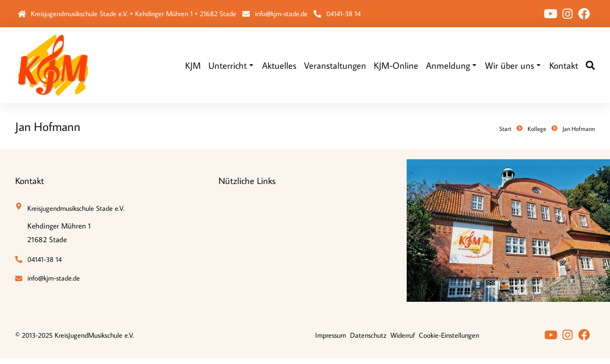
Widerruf (403, 335)
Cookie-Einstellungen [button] (449, 335)
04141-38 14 (343, 14)
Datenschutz (368, 335)
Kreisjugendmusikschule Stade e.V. (76, 208)
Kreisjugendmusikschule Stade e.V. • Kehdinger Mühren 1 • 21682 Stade (134, 14)
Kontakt (30, 181)
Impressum (331, 335)
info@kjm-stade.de (281, 14)
